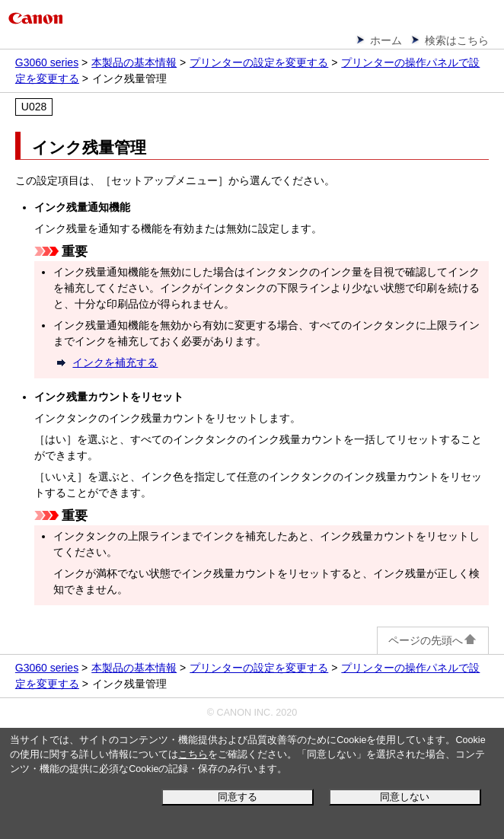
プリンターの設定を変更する (259, 62)
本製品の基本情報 (134, 62)
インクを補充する (115, 362)
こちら (193, 754)
